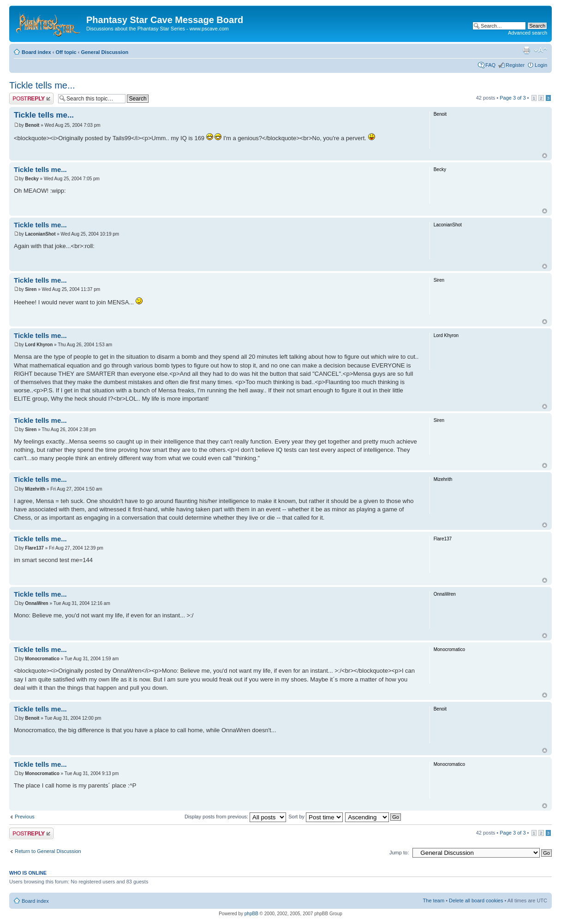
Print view (526, 50)
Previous (25, 817)
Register (515, 65)
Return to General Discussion (48, 851)
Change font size (540, 50)
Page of (513, 98)
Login (541, 65)
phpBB (251, 914)
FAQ (490, 65)
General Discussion (104, 52)
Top (545, 156)
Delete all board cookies (476, 900)
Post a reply (31, 98)
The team (434, 900)
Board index (36, 52)
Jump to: (399, 853)
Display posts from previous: (235, 817)
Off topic (66, 52)
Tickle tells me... (42, 85)
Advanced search (528, 33)
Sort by (316, 817)
